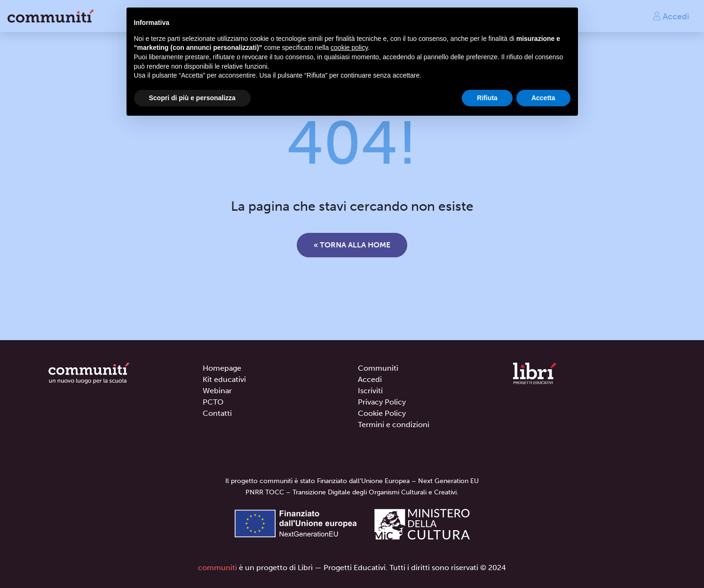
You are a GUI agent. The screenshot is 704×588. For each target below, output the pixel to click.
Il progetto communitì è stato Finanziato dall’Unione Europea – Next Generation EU (352, 481)
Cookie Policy (382, 413)
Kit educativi (224, 379)
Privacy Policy (382, 402)
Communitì (378, 368)
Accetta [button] (543, 98)
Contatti (217, 413)
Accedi (671, 16)
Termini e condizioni (394, 425)
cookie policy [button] (349, 48)
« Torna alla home (352, 245)
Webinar (217, 391)
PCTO (213, 402)
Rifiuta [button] (487, 98)
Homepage (222, 368)
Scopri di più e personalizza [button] (192, 98)
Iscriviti (370, 391)
